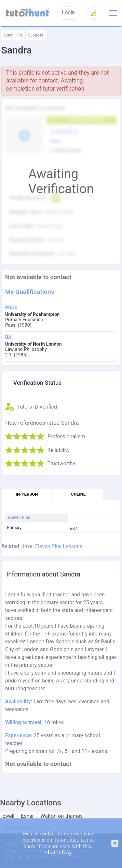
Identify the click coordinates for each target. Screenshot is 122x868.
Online (78, 494)
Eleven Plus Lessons (59, 546)
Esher (27, 816)
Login (68, 13)
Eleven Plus (19, 517)
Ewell (8, 816)
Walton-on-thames (61, 816)
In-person (27, 494)
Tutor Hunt (13, 35)
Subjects (35, 35)
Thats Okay (58, 853)
